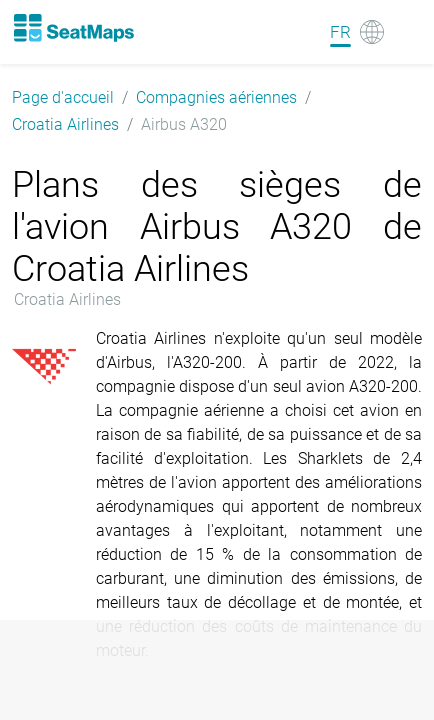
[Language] (357, 32)
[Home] (73, 28)
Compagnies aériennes (216, 97)
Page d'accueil (63, 97)
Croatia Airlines (65, 124)
